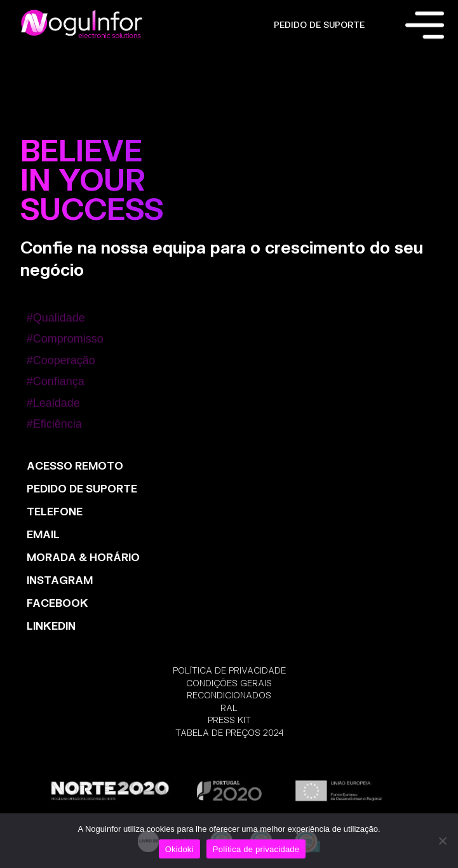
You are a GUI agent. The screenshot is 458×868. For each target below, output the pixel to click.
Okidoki (179, 849)
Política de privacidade (256, 849)
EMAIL (43, 534)
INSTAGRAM (60, 580)
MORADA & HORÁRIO (83, 557)
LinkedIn (51, 626)
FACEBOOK (57, 603)
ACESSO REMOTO (75, 465)
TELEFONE (55, 511)
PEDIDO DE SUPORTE (319, 25)
